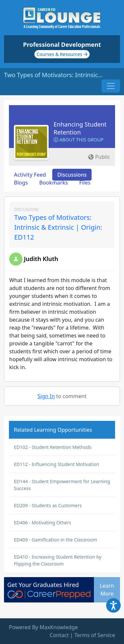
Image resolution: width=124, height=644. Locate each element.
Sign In (46, 396)
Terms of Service (95, 635)
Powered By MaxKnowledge (43, 627)
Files (85, 183)
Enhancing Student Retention (80, 128)
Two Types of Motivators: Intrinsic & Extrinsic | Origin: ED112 (58, 227)
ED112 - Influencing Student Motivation (57, 464)
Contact (59, 635)
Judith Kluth (41, 259)
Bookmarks (53, 183)
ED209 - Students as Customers (48, 505)
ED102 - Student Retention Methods (53, 447)
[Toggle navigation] (111, 86)
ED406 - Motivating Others (42, 523)
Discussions (72, 175)
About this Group (79, 140)
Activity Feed (30, 175)
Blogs (21, 183)
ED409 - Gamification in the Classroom (55, 540)
